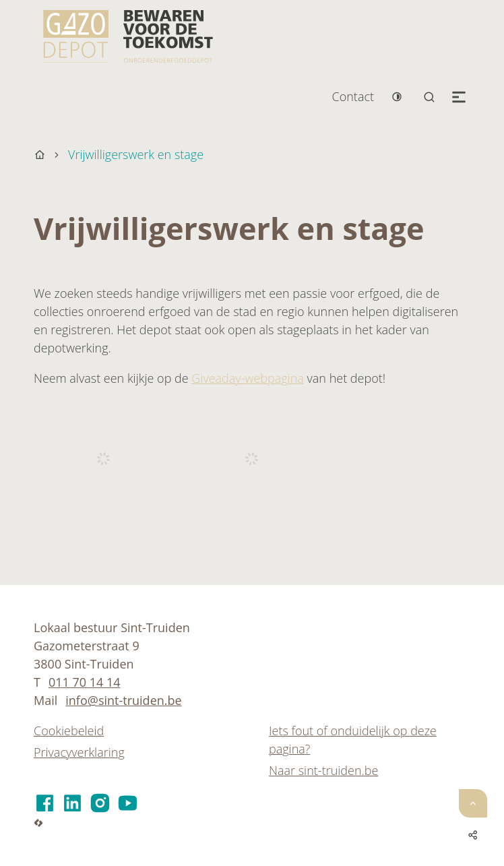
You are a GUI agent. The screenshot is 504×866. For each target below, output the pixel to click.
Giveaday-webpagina (248, 378)
